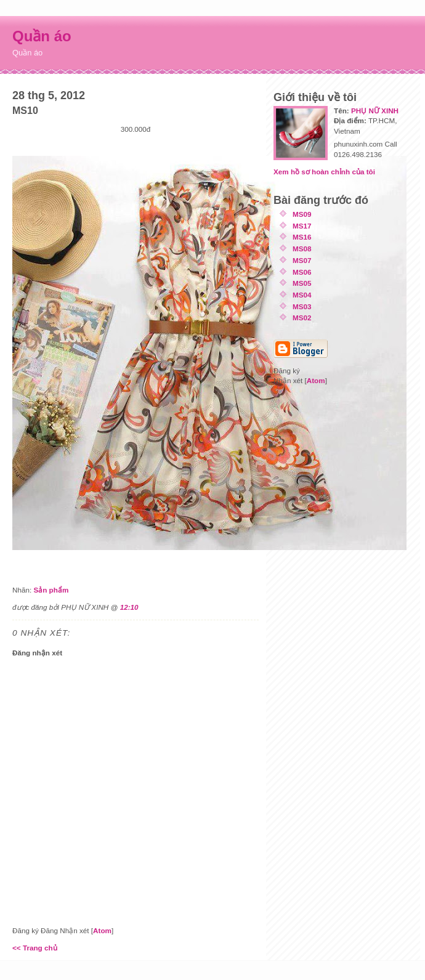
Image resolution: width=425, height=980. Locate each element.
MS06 (302, 272)
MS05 (302, 283)
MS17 (302, 226)
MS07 (302, 260)
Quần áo (42, 36)
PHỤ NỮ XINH (375, 111)
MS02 (302, 318)
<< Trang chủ (35, 948)
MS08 (302, 249)
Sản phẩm (51, 590)
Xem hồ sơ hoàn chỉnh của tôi (324, 172)
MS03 (302, 306)
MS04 (302, 295)
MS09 (302, 214)
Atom (102, 930)
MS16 (302, 237)
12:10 (129, 607)
